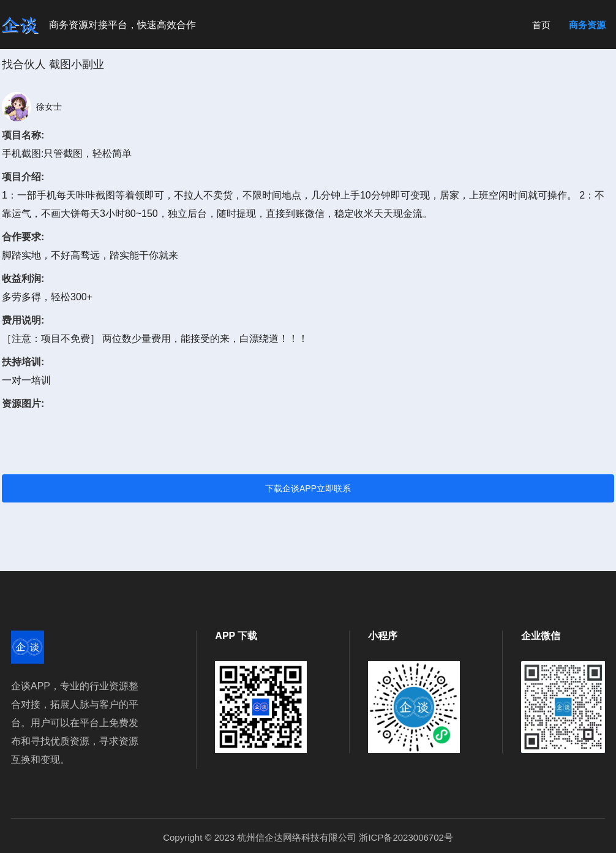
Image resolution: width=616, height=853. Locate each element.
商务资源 (587, 25)
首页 (541, 25)
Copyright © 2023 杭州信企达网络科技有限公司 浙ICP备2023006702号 (308, 837)
